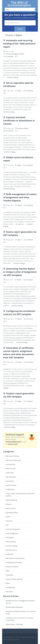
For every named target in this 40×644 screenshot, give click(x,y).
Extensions (9, 521)
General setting (11, 542)
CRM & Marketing (11, 500)
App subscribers (11, 477)
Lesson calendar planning (14, 579)
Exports (8, 517)
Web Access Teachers (13, 456)
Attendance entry (11, 550)
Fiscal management (12, 533)
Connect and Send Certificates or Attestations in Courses (19, 121)
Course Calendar (11, 485)
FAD (7, 525)
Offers (8, 571)
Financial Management (13, 54)
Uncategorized (10, 587)
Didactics (9, 504)
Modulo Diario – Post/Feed (14, 624)
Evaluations (9, 592)
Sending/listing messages (14, 562)
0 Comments (10, 56)
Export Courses (11, 508)
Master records (11, 469)
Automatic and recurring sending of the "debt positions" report (20, 44)
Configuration (10, 489)
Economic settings (11, 546)
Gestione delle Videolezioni (14, 607)
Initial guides (10, 537)
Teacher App (10, 473)
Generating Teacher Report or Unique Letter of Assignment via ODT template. (20, 272)
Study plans (9, 575)
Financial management (13, 529)
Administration (10, 464)
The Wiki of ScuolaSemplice (19, 4)
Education (21, 128)
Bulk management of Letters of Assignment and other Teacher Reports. (20, 197)
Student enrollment (12, 567)
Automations (10, 481)
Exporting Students (12, 513)
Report (22, 54)
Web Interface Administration (15, 558)
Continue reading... (13, 77)
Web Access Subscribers (13, 460)
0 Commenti (29, 165)
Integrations (10, 554)
